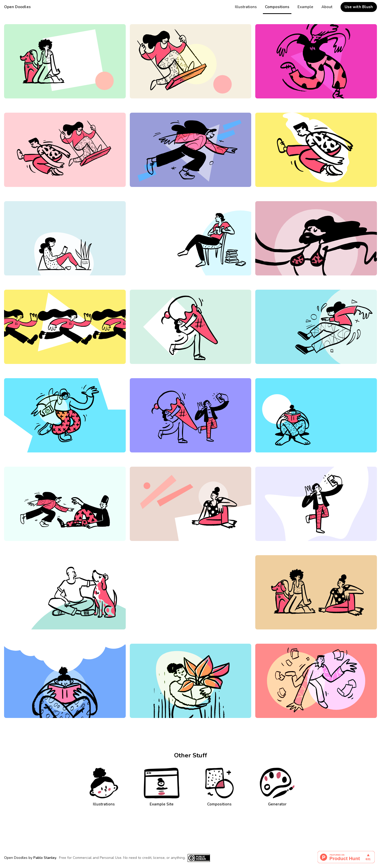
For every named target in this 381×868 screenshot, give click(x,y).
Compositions (277, 7)
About (327, 7)
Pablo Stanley (45, 858)
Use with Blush (359, 7)
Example (305, 7)
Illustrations (246, 7)
